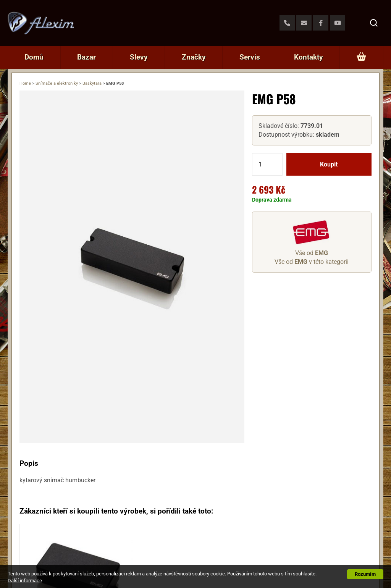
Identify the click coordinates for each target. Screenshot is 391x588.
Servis (250, 57)
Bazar (86, 57)
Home (25, 83)
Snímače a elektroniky (57, 83)
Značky (194, 57)
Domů (34, 57)
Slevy (139, 57)
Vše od (312, 253)
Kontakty (309, 57)
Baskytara (92, 83)
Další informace (25, 581)
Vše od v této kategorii (312, 262)
